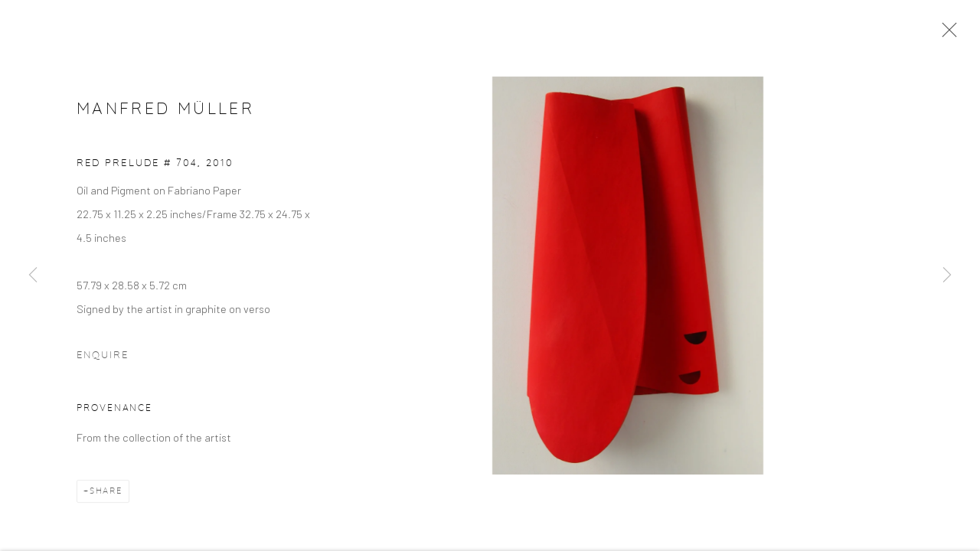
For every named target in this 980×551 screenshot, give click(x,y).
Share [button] (106, 492)
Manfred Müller (165, 111)
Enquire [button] (103, 358)
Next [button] (947, 275)
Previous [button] (33, 275)
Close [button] (946, 34)
